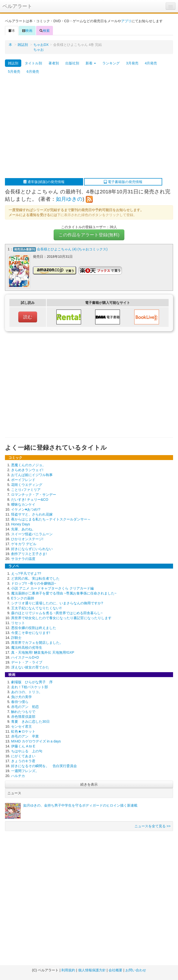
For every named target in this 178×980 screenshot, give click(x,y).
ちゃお (39, 50)
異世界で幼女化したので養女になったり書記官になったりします (61, 618)
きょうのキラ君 (23, 761)
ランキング (111, 63)
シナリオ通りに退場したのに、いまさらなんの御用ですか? (57, 603)
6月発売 (33, 72)
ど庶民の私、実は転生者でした (35, 578)
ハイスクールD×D (25, 657)
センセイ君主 (22, 726)
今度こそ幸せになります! (31, 633)
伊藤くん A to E (23, 746)
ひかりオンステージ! (27, 539)
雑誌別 (23, 45)
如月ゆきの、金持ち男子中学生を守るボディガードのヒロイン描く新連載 (80, 805)
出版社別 (72, 63)
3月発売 (132, 63)
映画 (27, 31)
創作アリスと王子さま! (29, 554)
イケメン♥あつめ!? (26, 509)
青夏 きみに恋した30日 (30, 721)
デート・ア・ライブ (27, 662)
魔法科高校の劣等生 (27, 647)
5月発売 (14, 72)
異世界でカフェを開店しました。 (37, 643)
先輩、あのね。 (23, 529)
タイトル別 (33, 63)
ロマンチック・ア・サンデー (34, 495)
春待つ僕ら (20, 702)
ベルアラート (17, 6)
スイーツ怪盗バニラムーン (32, 534)
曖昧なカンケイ (23, 504)
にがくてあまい (23, 756)
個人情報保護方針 (92, 970)
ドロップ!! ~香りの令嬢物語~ (34, 583)
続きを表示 (89, 784)
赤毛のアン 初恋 (25, 707)
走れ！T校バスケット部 (30, 687)
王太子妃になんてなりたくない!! (36, 608)
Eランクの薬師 (23, 598)
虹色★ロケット (23, 731)
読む (28, 317)
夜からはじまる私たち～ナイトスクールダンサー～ (51, 519)
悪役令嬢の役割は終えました (34, 628)
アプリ (126, 21)
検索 (44, 31)
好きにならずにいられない (32, 549)
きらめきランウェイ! (27, 470)
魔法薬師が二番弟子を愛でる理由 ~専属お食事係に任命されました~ (64, 593)
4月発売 (151, 63)
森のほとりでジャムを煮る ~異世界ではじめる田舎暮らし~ (57, 613)
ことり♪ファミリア (26, 490)
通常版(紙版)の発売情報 (44, 182)
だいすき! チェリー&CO (30, 499)
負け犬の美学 (22, 697)
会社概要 (115, 970)
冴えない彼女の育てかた (30, 667)
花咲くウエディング (27, 485)
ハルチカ (18, 776)
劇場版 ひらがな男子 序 (32, 682)
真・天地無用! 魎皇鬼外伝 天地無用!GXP (43, 652)
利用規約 (68, 970)
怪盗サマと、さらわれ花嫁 (32, 514)
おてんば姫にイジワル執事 (32, 475)
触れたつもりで (23, 712)
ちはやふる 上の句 (27, 751)
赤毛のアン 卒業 (25, 736)
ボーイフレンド (23, 480)
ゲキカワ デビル (24, 544)
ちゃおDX (41, 45)
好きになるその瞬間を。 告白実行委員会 (44, 766)
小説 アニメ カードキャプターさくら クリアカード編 (52, 588)
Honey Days (21, 524)
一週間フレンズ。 (25, 771)
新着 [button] (91, 63)
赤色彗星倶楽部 (23, 717)
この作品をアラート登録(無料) (89, 235)
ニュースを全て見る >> (153, 826)
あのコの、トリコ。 (27, 692)
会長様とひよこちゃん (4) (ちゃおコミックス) (72, 249)
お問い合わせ (136, 970)
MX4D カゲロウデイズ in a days (36, 741)
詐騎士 (16, 638)
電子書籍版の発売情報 (123, 182)
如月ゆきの (69, 199)
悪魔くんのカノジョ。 (28, 465)
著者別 (54, 63)
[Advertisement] (46, 127)
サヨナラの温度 (23, 559)
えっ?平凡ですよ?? (26, 573)
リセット (18, 623)
